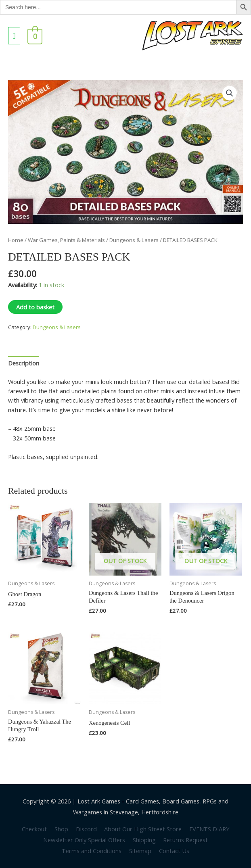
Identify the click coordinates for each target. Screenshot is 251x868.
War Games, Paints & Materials (66, 240)
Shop (61, 829)
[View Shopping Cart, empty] (34, 35)
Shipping (144, 840)
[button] (230, 93)
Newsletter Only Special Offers (84, 840)
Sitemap (140, 851)
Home (16, 240)
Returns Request (185, 840)
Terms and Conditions (92, 851)
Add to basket (35, 307)
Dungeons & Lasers (134, 240)
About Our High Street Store (143, 829)
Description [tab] (24, 363)
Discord (86, 829)
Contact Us (174, 851)
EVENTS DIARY (209, 829)
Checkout (34, 829)
